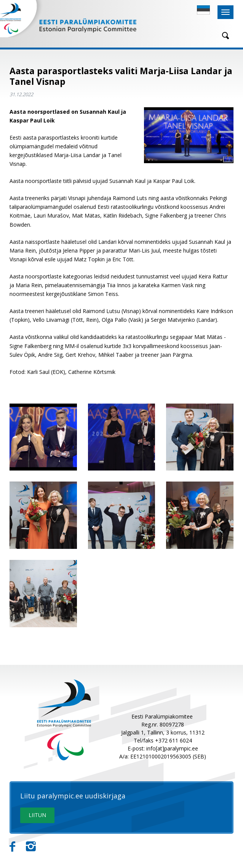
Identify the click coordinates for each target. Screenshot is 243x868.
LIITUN (37, 815)
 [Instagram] (31, 847)
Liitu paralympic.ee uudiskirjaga (73, 796)
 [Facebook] (12, 847)
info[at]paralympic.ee (172, 748)
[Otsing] (223, 36)
